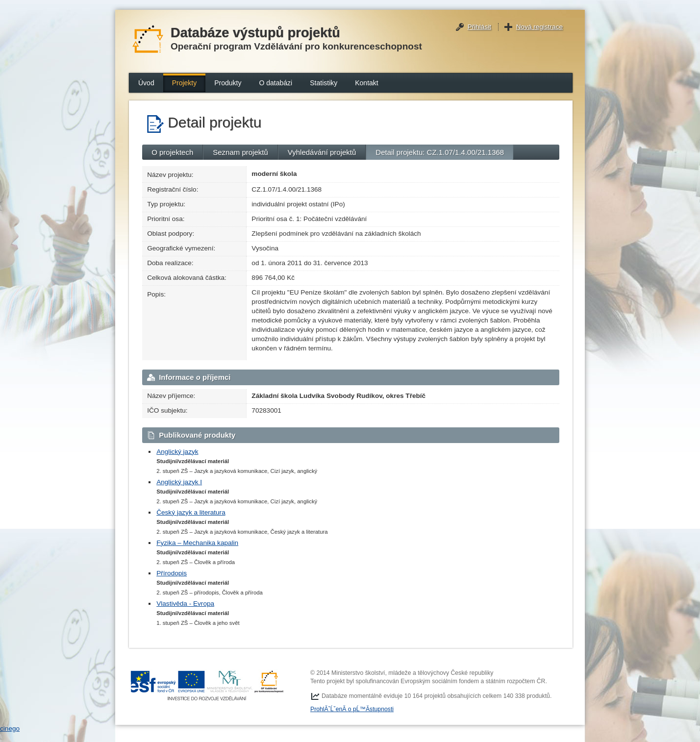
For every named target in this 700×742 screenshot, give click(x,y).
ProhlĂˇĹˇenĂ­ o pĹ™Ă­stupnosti (352, 709)
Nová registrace (539, 27)
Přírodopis (172, 573)
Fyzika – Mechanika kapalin (197, 543)
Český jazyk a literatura (191, 512)
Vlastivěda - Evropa (185, 604)
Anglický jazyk (177, 452)
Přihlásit (479, 27)
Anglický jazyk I (179, 482)
